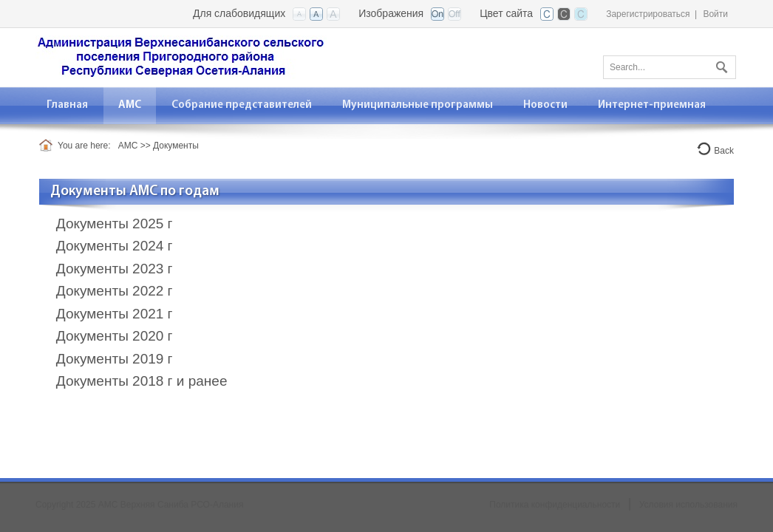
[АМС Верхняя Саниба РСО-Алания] (181, 57)
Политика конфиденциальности (555, 505)
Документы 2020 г (115, 336)
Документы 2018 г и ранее (142, 381)
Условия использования (688, 505)
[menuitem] (130, 105)
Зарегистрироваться (648, 14)
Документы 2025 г (115, 224)
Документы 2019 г (115, 359)
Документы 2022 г (115, 291)
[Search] (670, 67)
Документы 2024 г (115, 246)
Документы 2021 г (115, 314)
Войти (715, 14)
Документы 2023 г (115, 269)
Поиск (720, 64)
